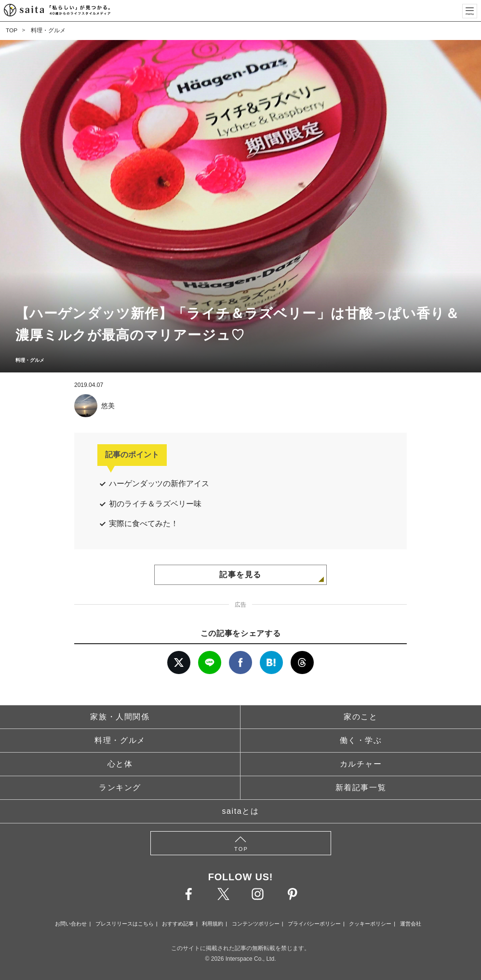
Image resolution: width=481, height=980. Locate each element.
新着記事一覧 (361, 788)
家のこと (361, 717)
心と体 (120, 764)
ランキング (120, 788)
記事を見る (240, 575)
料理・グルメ (48, 30)
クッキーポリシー (370, 924)
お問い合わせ (71, 924)
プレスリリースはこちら (125, 924)
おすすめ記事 (178, 924)
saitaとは (241, 811)
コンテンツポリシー (256, 924)
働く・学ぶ (361, 740)
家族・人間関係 (120, 717)
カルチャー (361, 764)
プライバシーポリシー (314, 924)
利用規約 (213, 924)
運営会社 (411, 924)
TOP (12, 30)
